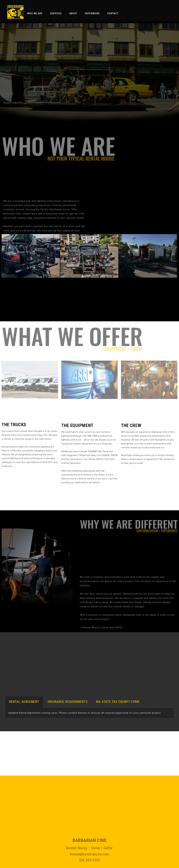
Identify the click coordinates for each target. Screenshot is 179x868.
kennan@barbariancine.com (90, 863)
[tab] (24, 707)
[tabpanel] (89, 718)
